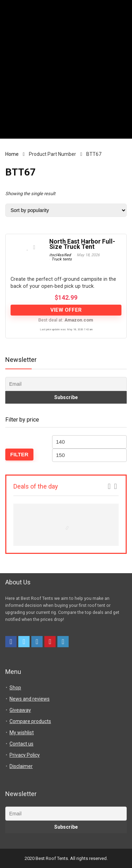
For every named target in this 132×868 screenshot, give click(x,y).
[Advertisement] (66, 73)
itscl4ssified (60, 255)
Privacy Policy (25, 755)
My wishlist (22, 733)
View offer (66, 310)
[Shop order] (66, 210)
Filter (19, 454)
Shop (15, 688)
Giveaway (20, 710)
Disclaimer (21, 766)
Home (12, 154)
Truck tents (62, 259)
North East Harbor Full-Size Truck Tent (82, 244)
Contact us (21, 744)
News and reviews (30, 699)
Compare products (30, 721)
